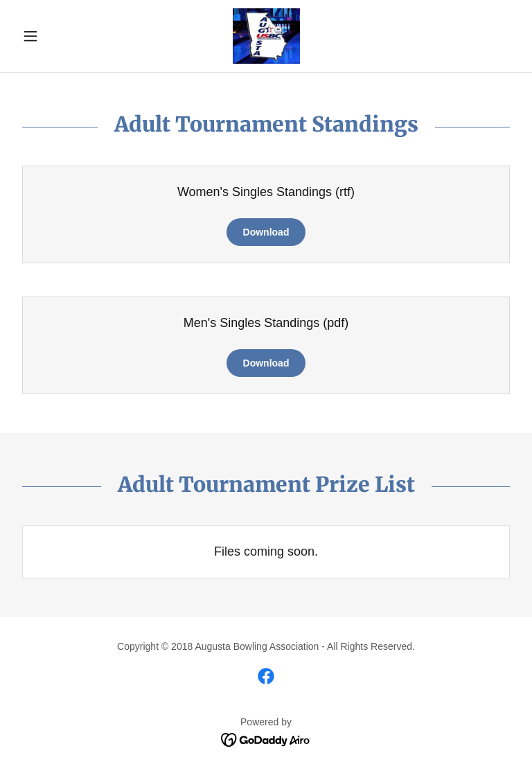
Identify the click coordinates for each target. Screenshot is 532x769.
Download (266, 232)
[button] (54, 36)
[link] (266, 36)
